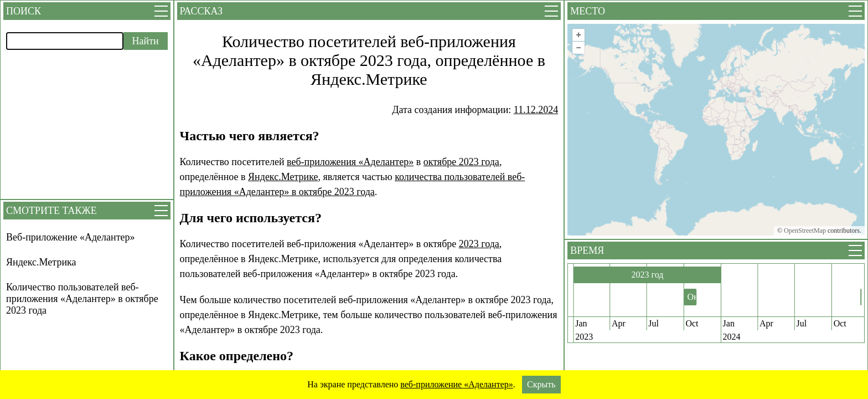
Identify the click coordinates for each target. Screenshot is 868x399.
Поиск (24, 11)
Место (588, 11)
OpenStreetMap (805, 231)
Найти (146, 41)
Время (587, 250)
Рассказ (201, 11)
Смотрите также (51, 211)
